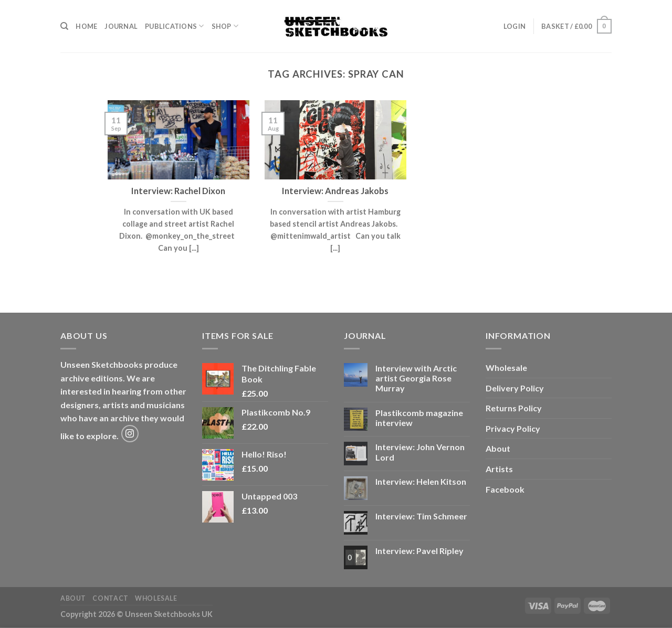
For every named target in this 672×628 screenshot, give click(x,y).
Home (86, 26)
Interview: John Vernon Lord (420, 452)
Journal (121, 26)
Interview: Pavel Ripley (419, 551)
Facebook (505, 489)
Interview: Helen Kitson (421, 481)
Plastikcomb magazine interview (419, 418)
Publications (175, 26)
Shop (225, 26)
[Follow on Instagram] (130, 434)
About (498, 448)
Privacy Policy (513, 428)
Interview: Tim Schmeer (421, 516)
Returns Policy (514, 408)
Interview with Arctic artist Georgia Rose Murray (416, 378)
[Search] (64, 26)
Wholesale (506, 368)
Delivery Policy (515, 388)
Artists (499, 469)
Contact (110, 598)
